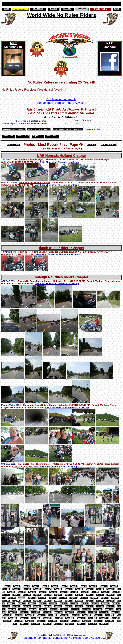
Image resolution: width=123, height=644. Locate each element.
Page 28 (43, 592)
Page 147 (24, 624)
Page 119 (52, 615)
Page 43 (79, 595)
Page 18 (58, 589)
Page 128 (35, 618)
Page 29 (53, 592)
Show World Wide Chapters (13, 129)
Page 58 (115, 598)
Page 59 (6, 601)
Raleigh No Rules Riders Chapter (61, 277)
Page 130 (58, 618)
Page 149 (47, 624)
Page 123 (98, 615)
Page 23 (110, 589)
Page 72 (22, 603)
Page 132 (81, 618)
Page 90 (89, 606)
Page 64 (58, 601)
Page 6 (55, 586)
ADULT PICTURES (108, 145)
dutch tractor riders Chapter (61, 248)
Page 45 (100, 595)
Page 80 (105, 603)
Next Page (91, 145)
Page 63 (48, 601)
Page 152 (81, 624)
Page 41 (58, 595)
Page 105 (13, 612)
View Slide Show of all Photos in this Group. (57, 162)
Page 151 (70, 624)
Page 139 (41, 621)
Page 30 (63, 592)
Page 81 (116, 603)
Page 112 (92, 612)
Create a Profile (92, 129)
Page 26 (22, 592)
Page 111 (81, 612)
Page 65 (68, 601)
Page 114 (115, 612)
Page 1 (7, 586)
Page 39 (37, 595)
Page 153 (92, 624)
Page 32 (84, 592)
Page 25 (11, 592)
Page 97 (43, 609)
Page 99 (64, 609)
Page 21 (89, 589)
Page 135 (115, 618)
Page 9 (83, 586)
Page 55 (84, 598)
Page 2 (17, 586)
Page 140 (52, 621)
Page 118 (41, 615)
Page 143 (87, 621)
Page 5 (45, 586)
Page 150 (58, 624)
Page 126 (13, 618)
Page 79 (95, 603)
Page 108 (47, 612)
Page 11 (104, 586)
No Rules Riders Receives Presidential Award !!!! (34, 90)
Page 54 (73, 598)
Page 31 (74, 592)
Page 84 (27, 606)
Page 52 (52, 598)
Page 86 (48, 606)
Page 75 (53, 603)
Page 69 (110, 601)
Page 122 (87, 615)
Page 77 (74, 603)
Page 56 (94, 598)
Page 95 (22, 609)
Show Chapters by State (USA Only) (68, 129)
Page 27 (32, 592)
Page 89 (79, 606)
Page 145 (109, 621)
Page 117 (30, 615)
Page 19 (68, 589)
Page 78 (84, 603)
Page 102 (98, 609)
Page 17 (48, 589)
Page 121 (75, 615)
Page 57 (105, 598)
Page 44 (89, 595)
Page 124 (109, 615)
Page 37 (16, 595)
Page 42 (68, 595)
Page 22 (100, 589)
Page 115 (7, 615)
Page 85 (37, 606)
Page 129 (47, 618)
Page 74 (43, 603)
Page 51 (42, 598)
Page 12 (114, 586)
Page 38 (27, 595)
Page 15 (27, 589)
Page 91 (100, 606)
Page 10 (93, 586)
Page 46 (110, 595)
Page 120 (64, 615)
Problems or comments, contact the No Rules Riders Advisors (61, 638)
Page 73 (32, 603)
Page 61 (27, 601)
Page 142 (75, 621)
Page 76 (63, 603)
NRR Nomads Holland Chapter (62, 156)
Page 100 (75, 609)
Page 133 (92, 618)
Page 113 (104, 612)
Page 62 (37, 601)
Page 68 (100, 601)
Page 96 (33, 609)
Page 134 (104, 618)
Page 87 (58, 606)
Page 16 (37, 589)
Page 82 (6, 606)
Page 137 (18, 621)
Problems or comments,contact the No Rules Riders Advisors (61, 101)
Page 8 (74, 586)
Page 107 (35, 612)
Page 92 (110, 606)
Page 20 (79, 589)
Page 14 (16, 589)
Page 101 (86, 609)
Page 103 (109, 609)
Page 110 (70, 612)
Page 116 (18, 615)
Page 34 (105, 592)
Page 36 (6, 595)
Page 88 (68, 606)
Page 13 (6, 589)
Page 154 (104, 624)
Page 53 (63, 598)
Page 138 (30, 621)
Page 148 (35, 624)
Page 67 (89, 601)
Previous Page (13, 145)
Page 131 (70, 618)
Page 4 (36, 586)
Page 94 (12, 609)
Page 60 (16, 601)
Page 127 (24, 618)
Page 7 (64, 586)
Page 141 (64, 621)
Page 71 (11, 603)
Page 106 (24, 612)
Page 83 (16, 606)
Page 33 (95, 592)
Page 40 (48, 595)
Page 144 (98, 621)
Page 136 (7, 621)
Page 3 (26, 586)
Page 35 (116, 592)
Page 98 (54, 609)
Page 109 (58, 612)
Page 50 (31, 598)
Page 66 (79, 601)
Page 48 (12, 598)
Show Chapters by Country (39, 129)
